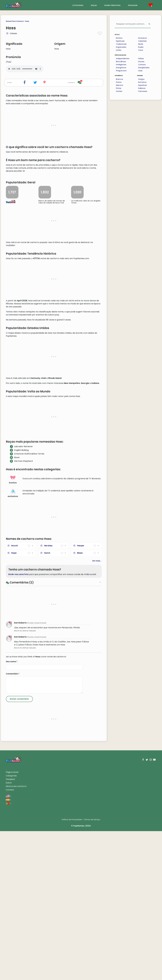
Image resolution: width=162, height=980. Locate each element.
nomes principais (112, 5)
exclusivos (13, 642)
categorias (78, 5)
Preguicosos (121, 71)
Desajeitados (144, 68)
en (8, 945)
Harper (81, 695)
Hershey (48, 695)
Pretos (119, 82)
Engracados (121, 47)
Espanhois (143, 85)
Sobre (9, 932)
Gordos (119, 91)
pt (8, 952)
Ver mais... (97, 710)
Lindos (119, 50)
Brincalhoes (121, 62)
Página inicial (12, 921)
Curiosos (142, 65)
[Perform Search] (149, 24)
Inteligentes (121, 65)
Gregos (141, 79)
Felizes (141, 59)
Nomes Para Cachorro (15, 21)
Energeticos (121, 68)
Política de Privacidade (72, 968)
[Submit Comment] (19, 848)
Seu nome (12, 810)
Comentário (13, 823)
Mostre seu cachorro (16, 935)
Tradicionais (121, 44)
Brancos (119, 79)
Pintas (119, 88)
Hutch (47, 702)
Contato (10, 939)
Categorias (11, 925)
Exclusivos (143, 38)
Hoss (27, 21)
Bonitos (119, 38)
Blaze (80, 702)
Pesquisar (10, 928)
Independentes (123, 59)
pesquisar (133, 5)
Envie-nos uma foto (19, 723)
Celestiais (142, 41)
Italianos (142, 88)
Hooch (14, 695)
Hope (14, 702)
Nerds (141, 44)
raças (94, 5)
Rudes (141, 47)
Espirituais (120, 41)
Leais (140, 71)
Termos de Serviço (92, 968)
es (8, 948)
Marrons (119, 85)
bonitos (13, 628)
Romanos (142, 82)
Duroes (141, 62)
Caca (141, 50)
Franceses (143, 91)
